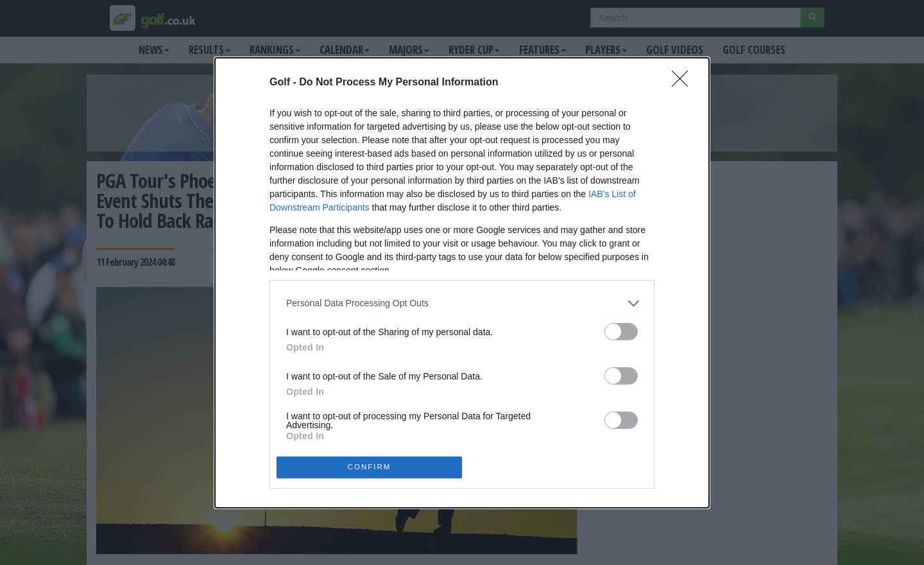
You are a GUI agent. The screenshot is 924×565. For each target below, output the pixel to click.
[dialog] (462, 283)
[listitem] (462, 303)
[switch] (621, 332)
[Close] (684, 83)
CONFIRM (369, 467)
